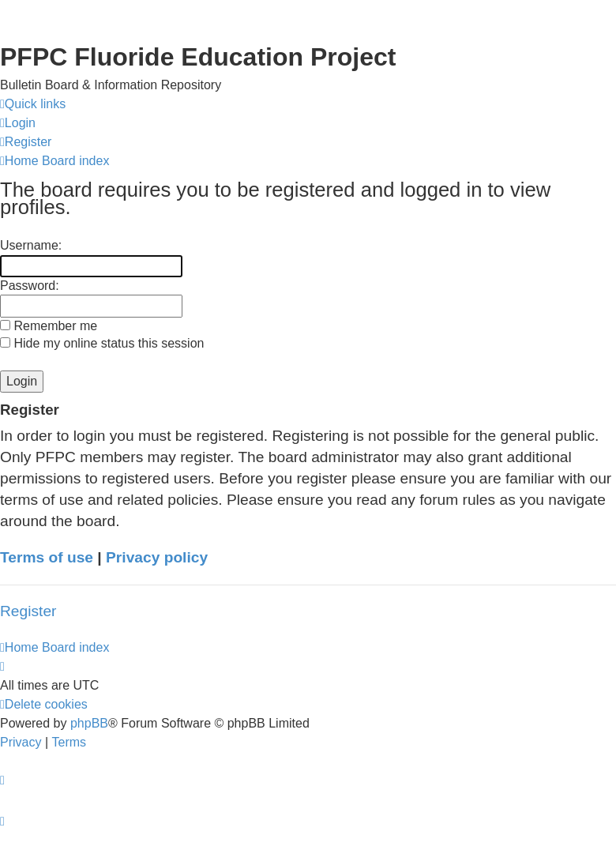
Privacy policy (157, 557)
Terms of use (47, 557)
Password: (30, 286)
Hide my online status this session (102, 343)
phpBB (89, 723)
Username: (31, 245)
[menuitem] (18, 123)
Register (28, 611)
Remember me (49, 326)
